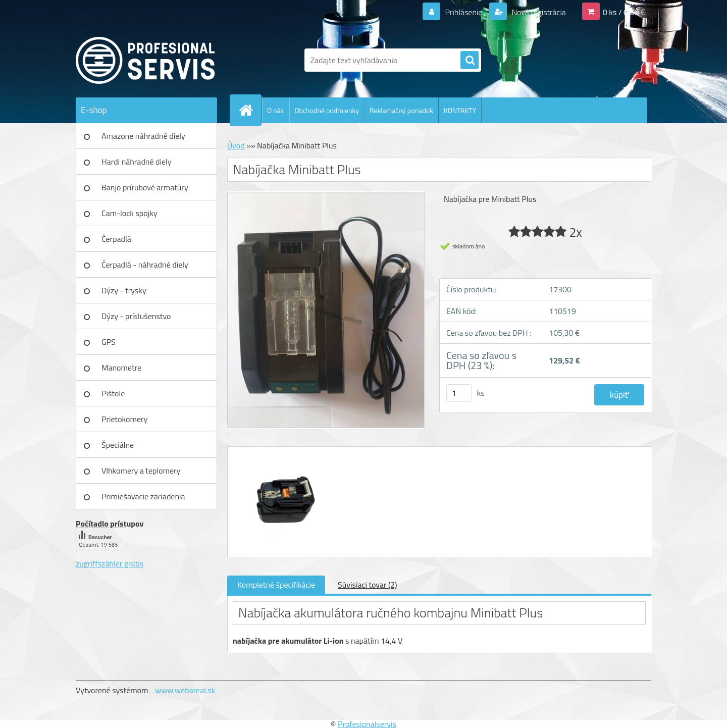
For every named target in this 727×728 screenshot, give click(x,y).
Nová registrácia (538, 12)
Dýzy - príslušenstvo (136, 316)
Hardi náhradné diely (137, 162)
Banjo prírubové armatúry (145, 187)
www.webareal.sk (185, 690)
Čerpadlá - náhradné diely (145, 265)
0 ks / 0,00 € (624, 12)
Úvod (236, 145)
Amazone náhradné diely (143, 136)
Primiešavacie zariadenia (143, 496)
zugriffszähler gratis (110, 563)
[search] (470, 61)
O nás (275, 110)
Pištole (113, 393)
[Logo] (145, 60)
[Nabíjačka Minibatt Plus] (281, 456)
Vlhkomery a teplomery (141, 471)
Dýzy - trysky (124, 290)
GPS (109, 342)
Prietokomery (124, 419)
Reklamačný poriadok (401, 110)
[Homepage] (250, 110)
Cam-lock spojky (129, 213)
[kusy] (459, 393)
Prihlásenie (464, 12)
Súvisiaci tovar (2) (367, 585)
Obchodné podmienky (327, 110)
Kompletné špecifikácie (276, 585)
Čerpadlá (116, 239)
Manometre (121, 368)
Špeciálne (118, 445)
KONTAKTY (460, 110)
